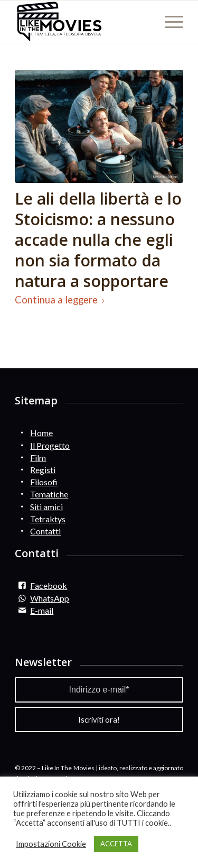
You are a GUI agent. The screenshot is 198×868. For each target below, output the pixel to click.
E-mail (42, 610)
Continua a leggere (62, 300)
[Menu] (169, 22)
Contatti (45, 531)
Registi (43, 470)
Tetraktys (48, 519)
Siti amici (46, 507)
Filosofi (44, 482)
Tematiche (49, 494)
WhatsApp (50, 598)
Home (41, 433)
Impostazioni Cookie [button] (51, 844)
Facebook (49, 585)
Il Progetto (50, 445)
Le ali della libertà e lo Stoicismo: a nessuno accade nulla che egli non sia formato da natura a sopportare (98, 240)
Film (38, 458)
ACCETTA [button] (116, 844)
